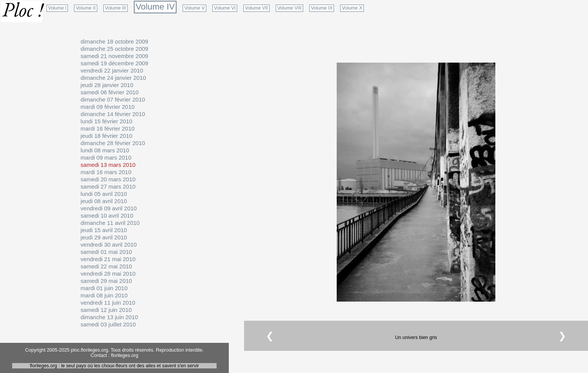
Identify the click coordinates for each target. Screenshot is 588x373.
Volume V (195, 8)
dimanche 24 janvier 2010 (113, 78)
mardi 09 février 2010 (107, 107)
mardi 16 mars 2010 (106, 172)
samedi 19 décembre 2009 (114, 63)
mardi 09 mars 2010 (106, 157)
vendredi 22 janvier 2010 (112, 70)
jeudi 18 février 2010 (106, 136)
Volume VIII (289, 8)
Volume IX (322, 8)
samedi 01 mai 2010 (106, 252)
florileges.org (125, 355)
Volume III (115, 8)
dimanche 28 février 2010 (113, 143)
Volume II (86, 8)
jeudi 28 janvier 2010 (107, 85)
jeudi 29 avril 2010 (104, 237)
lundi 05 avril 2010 (104, 194)
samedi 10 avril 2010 (107, 216)
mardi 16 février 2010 (107, 128)
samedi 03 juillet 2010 (108, 324)
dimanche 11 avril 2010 (110, 223)
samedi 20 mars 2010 (108, 179)
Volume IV (155, 7)
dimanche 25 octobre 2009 (114, 49)
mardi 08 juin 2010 (104, 295)
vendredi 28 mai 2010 (108, 274)
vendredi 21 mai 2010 (108, 259)
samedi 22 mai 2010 (106, 266)
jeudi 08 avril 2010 (104, 201)
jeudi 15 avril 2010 (104, 230)
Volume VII (257, 8)
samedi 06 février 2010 (109, 92)
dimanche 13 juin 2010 (109, 317)
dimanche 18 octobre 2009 (114, 41)
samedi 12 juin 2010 (106, 310)
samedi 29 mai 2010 (106, 281)
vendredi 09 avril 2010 (108, 208)
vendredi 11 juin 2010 (108, 303)
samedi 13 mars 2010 (108, 165)
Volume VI (225, 8)
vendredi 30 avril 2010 (108, 245)
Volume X (352, 8)
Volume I (57, 8)
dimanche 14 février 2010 (113, 114)
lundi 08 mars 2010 (105, 150)
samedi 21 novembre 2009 (114, 56)
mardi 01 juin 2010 (104, 288)
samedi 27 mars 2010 (108, 186)
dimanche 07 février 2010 (113, 99)
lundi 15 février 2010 (106, 121)
